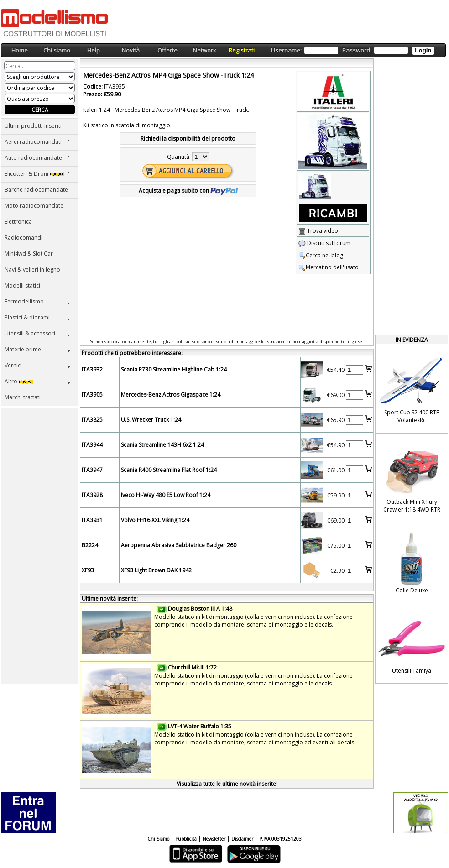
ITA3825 (92, 420)
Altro (38, 381)
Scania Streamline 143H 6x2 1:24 (162, 445)
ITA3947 (92, 470)
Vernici (38, 365)
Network (205, 50)
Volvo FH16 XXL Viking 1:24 (155, 520)
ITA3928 (92, 495)
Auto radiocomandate (38, 158)
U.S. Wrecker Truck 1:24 (151, 420)
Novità (131, 50)
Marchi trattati (23, 397)
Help (94, 50)
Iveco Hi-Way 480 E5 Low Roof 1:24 (166, 495)
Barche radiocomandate (38, 190)
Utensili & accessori (38, 333)
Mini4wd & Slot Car (38, 254)
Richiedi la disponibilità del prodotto (188, 139)
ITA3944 (92, 445)
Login (423, 50)
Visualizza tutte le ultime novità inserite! (227, 784)
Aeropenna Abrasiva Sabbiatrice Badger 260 (179, 545)
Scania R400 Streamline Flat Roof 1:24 (169, 470)
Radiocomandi (38, 238)
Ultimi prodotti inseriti (33, 126)
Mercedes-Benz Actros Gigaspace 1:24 (171, 395)
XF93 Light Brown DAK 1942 (156, 570)
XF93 (88, 570)
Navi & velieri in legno (38, 269)
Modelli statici (38, 285)
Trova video (318, 231)
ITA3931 (92, 520)
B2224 (90, 545)
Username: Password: (352, 50)
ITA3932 (92, 369)
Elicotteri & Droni (38, 174)
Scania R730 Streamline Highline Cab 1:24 (174, 369)
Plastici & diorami (38, 317)
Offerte (167, 50)
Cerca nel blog (321, 255)
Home (20, 50)
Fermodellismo (38, 301)
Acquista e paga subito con (188, 191)
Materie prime (38, 349)
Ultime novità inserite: (110, 599)
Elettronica (38, 222)
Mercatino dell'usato (329, 267)
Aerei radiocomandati (38, 142)
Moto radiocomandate (38, 206)
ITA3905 (92, 395)
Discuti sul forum (324, 243)
